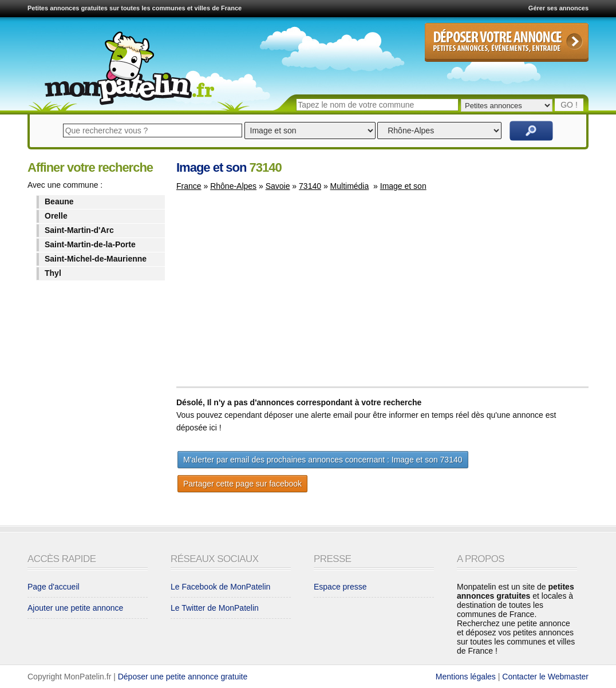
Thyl (53, 273)
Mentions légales (466, 677)
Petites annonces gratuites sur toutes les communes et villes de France (135, 8)
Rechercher (531, 131)
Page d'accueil (54, 587)
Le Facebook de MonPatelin (220, 587)
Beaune (59, 201)
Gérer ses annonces (558, 8)
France (189, 186)
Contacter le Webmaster (545, 677)
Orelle (56, 216)
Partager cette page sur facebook (242, 484)
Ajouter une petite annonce (75, 608)
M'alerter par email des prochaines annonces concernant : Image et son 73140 (323, 460)
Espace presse (340, 587)
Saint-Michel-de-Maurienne (96, 259)
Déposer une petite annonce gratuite (183, 677)
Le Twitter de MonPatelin (215, 608)
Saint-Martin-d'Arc (79, 230)
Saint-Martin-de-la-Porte (90, 244)
